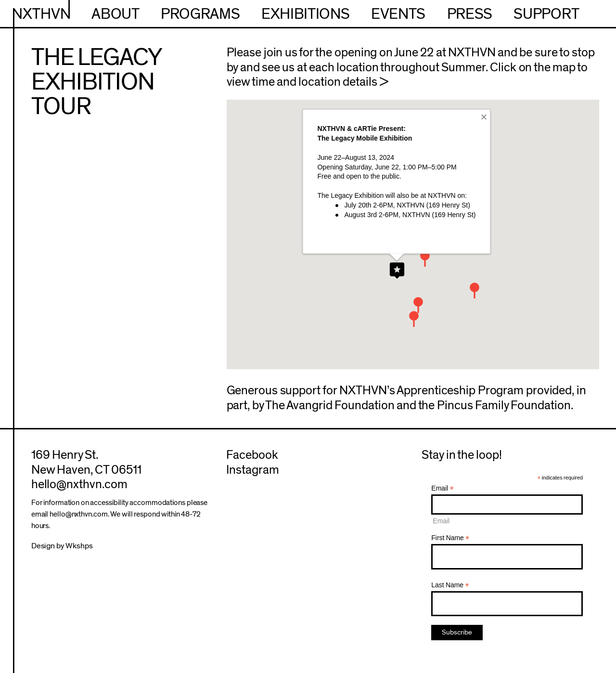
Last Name (450, 585)
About (115, 14)
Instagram (253, 470)
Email (442, 488)
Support (546, 14)
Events (398, 14)
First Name (450, 538)
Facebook (252, 455)
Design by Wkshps (62, 546)
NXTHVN (41, 14)
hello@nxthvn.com (79, 484)
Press (470, 14)
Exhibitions (305, 14)
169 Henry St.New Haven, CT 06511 (87, 462)
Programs (200, 14)
